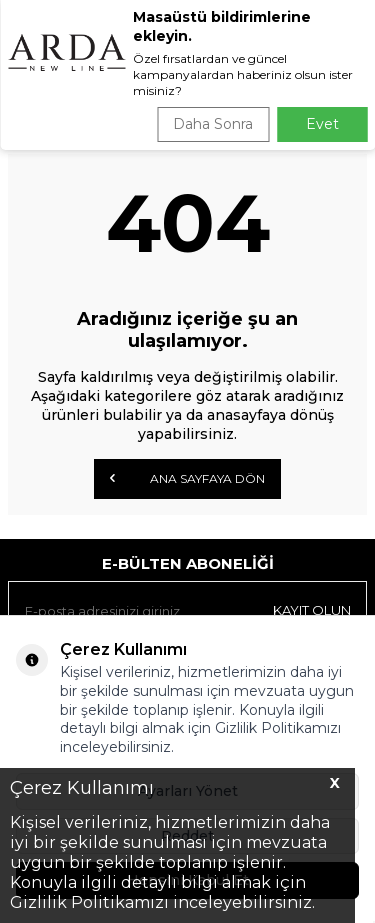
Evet (322, 124)
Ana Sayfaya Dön (187, 478)
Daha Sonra (213, 124)
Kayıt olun (312, 610)
